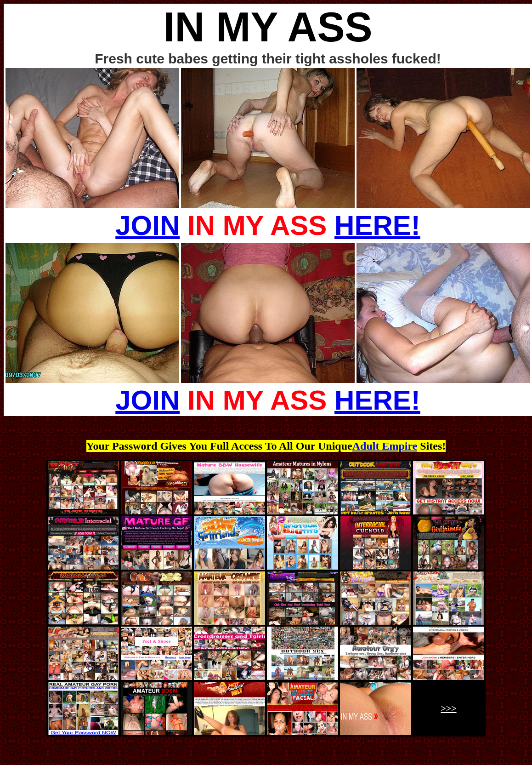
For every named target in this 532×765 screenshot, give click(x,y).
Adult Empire (385, 446)
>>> (448, 708)
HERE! (377, 226)
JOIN (147, 226)
